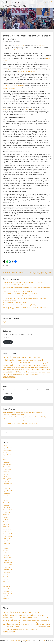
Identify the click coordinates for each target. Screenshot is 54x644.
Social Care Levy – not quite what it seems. (15, 302)
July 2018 (6, 517)
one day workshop (16, 49)
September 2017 (8, 541)
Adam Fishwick (20, 46)
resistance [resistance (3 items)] (31, 372)
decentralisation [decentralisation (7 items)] (8, 363)
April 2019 (6, 503)
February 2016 (7, 586)
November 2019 (8, 486)
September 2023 (8, 448)
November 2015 (7, 594)
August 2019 (7, 493)
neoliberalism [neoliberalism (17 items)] (9, 369)
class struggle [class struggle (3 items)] (37, 358)
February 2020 (7, 479)
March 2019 (6, 505)
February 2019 (7, 508)
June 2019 (6, 498)
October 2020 (7, 469)
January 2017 (7, 560)
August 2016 (7, 572)
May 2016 (6, 579)
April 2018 (6, 524)
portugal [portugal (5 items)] (5, 372)
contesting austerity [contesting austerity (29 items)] (36, 360)
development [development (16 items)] (25, 363)
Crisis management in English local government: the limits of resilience (23, 282)
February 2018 (7, 529)
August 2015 (6, 598)
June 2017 (6, 548)
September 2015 (8, 596)
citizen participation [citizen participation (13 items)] (27, 357)
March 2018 (6, 527)
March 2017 (6, 555)
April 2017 (6, 553)
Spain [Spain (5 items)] (34, 374)
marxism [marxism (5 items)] (29, 367)
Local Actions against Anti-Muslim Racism (15, 285)
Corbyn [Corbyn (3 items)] (47, 360)
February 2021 (7, 465)
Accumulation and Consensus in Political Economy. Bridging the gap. (22, 305)
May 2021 (6, 460)
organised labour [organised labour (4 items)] (19, 370)
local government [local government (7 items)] (21, 367)
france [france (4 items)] (30, 365)
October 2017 (7, 539)
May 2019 (6, 500)
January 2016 (7, 589)
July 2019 (6, 496)
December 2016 (7, 563)
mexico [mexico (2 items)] (33, 367)
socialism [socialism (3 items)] (20, 375)
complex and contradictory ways (27, 71)
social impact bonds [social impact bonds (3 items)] (14, 375)
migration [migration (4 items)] (37, 367)
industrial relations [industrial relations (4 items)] (40, 365)
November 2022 (8, 450)
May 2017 (6, 551)
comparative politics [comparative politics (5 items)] (21, 360)
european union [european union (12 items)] (9, 365)
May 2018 (6, 522)
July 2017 (6, 546)
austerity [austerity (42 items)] (8, 357)
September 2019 (8, 491)
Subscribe (8, 342)
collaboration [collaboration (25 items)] (9, 360)
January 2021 (7, 467)
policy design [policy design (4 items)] (32, 370)
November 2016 (8, 565)
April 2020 (6, 476)
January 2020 (7, 481)
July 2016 (6, 574)
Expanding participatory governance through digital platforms (20, 294)
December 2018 (7, 510)
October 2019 (7, 488)
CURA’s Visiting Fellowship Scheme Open (13, 272)
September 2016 (8, 570)
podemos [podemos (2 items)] (27, 370)
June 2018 (6, 519)
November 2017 (7, 536)
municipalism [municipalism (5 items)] (44, 367)
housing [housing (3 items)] (33, 365)
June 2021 (6, 457)
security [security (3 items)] (36, 372)
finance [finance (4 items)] (17, 365)
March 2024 (6, 445)
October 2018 (7, 512)
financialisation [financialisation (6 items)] (23, 365)
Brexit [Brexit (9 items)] (14, 357)
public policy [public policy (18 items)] (13, 372)
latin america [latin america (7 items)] (11, 367)
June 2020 (6, 472)
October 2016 (7, 567)
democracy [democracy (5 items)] (16, 363)
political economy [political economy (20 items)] (43, 369)
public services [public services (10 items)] (24, 372)
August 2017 (6, 543)
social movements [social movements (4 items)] (27, 375)
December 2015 (7, 591)
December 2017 (7, 534)
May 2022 (6, 453)
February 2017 (7, 558)
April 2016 (6, 582)
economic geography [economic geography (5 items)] (43, 363)
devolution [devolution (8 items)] (34, 363)
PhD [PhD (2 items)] (24, 370)
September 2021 (8, 455)
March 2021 (6, 462)
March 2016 (6, 584)
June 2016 (6, 577)
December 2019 (7, 484)
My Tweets (6, 322)
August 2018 (7, 515)
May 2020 (6, 474)
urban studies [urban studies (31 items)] (9, 377)
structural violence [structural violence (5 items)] (40, 374)
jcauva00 (17, 41)
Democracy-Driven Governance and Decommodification (19, 296)
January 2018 (7, 531)
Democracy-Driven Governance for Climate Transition (18, 291)
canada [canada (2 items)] (18, 358)
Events (7, 266)
